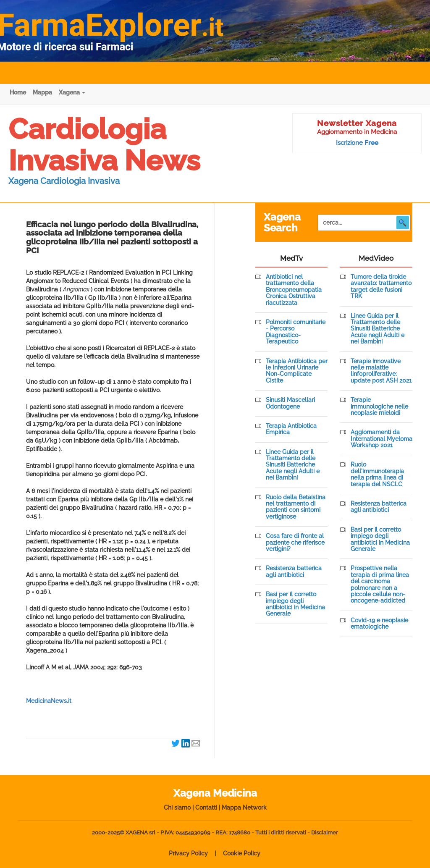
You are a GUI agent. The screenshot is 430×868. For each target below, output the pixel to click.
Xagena (72, 92)
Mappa (42, 92)
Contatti (206, 808)
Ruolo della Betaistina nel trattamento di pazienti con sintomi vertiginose (296, 507)
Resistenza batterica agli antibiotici (294, 572)
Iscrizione (357, 143)
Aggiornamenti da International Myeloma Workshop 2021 (381, 439)
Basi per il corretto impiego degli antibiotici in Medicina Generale (295, 604)
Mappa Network (244, 808)
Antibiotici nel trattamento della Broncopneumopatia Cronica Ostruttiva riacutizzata (294, 290)
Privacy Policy (188, 853)
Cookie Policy (242, 853)
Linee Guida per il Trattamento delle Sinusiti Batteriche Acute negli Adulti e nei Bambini (293, 465)
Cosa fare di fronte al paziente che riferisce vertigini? (295, 543)
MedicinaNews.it (49, 701)
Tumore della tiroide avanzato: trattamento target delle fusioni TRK (381, 287)
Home (18, 92)
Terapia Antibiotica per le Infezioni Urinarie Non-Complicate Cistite (297, 371)
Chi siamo (177, 808)
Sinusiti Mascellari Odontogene (290, 403)
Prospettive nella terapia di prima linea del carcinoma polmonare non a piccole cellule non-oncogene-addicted (380, 585)
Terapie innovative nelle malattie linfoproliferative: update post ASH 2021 (381, 371)
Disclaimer (325, 833)
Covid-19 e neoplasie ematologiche (379, 624)
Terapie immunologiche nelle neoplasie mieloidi (379, 406)
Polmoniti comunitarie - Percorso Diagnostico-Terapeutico (296, 332)
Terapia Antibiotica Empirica (291, 429)
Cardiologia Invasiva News (104, 145)
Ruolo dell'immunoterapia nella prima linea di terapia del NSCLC (377, 474)
